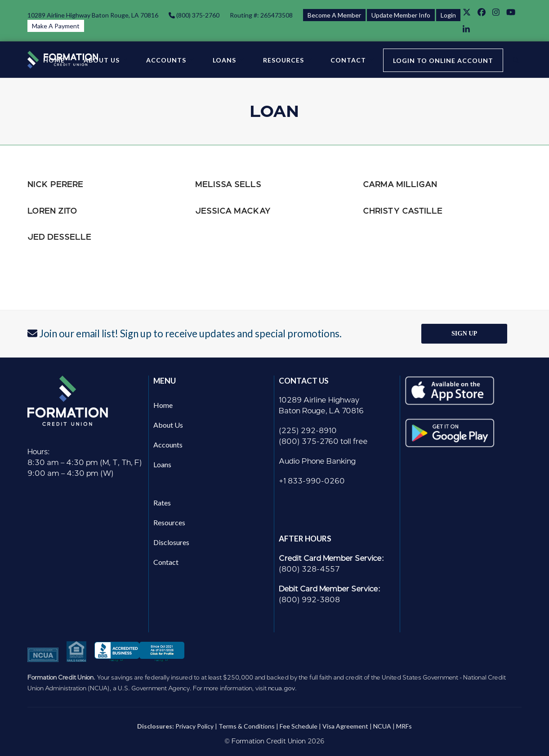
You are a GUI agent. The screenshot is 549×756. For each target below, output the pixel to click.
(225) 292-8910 (308, 431)
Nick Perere (55, 184)
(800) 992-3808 (309, 600)
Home (163, 405)
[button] (516, 60)
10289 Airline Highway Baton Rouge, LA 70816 (93, 15)
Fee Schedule (299, 726)
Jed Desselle (59, 237)
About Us (168, 425)
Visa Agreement (345, 726)
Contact (166, 562)
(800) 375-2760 (197, 15)
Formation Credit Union (269, 741)
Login (448, 15)
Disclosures (171, 542)
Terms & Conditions (247, 726)
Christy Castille (403, 211)
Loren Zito (52, 211)
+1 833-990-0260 (312, 481)
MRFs (404, 726)
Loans (162, 464)
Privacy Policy (194, 726)
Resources (169, 522)
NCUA (382, 726)
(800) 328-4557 (309, 569)
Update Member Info (401, 15)
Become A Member (334, 15)
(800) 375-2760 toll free (323, 441)
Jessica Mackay (233, 211)
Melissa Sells (228, 184)
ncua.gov (281, 688)
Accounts (168, 445)
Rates (162, 503)
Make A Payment (56, 26)
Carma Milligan (400, 184)
